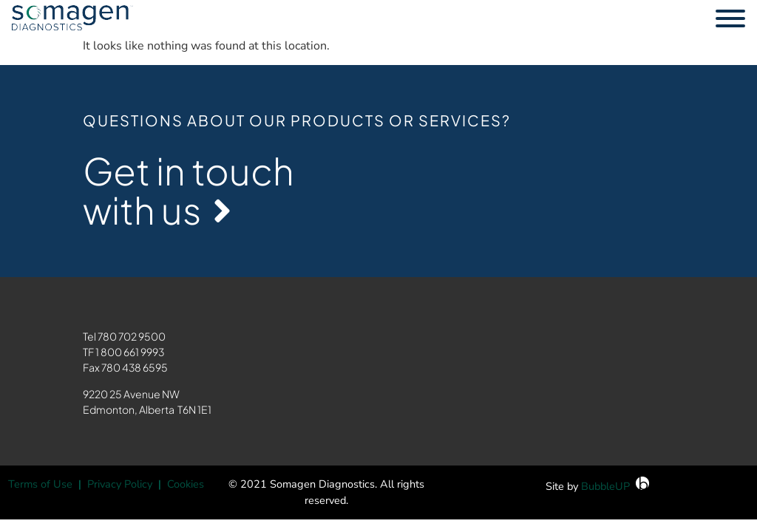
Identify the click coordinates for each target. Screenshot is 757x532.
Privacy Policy (120, 484)
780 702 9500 (132, 336)
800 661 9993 (132, 352)
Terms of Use (40, 484)
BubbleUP (605, 486)
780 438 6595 (135, 367)
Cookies (186, 484)
